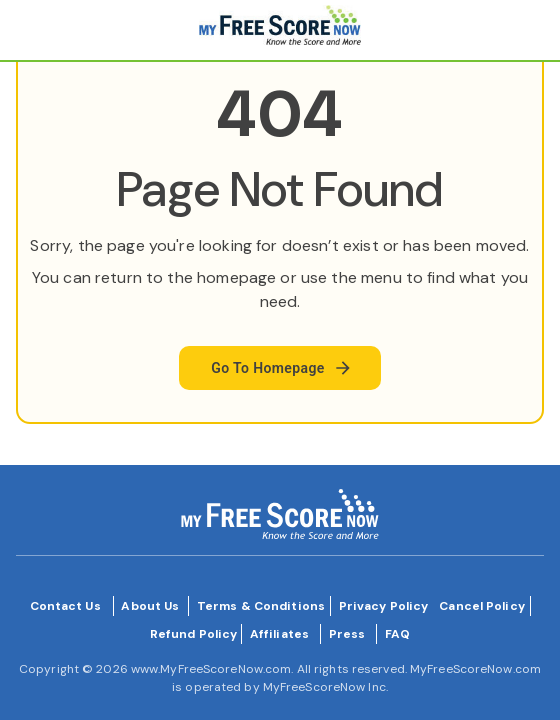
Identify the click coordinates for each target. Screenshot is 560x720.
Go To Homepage (282, 368)
